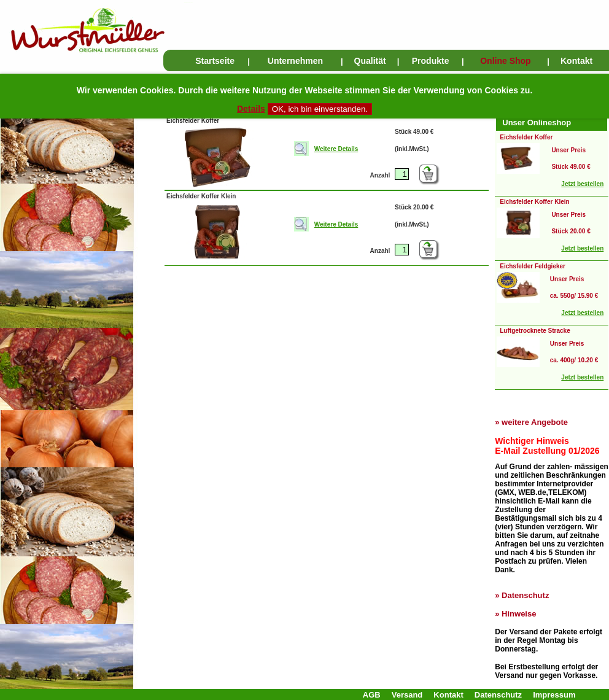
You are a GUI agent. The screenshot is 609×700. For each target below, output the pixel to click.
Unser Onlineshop (537, 122)
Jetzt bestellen (582, 184)
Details (251, 109)
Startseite (215, 61)
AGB (372, 695)
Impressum (554, 695)
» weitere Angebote (531, 422)
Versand (407, 695)
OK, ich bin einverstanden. (320, 109)
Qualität (370, 61)
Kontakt (576, 61)
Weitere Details (336, 149)
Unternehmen (295, 61)
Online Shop (505, 61)
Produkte (431, 61)
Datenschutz (525, 595)
